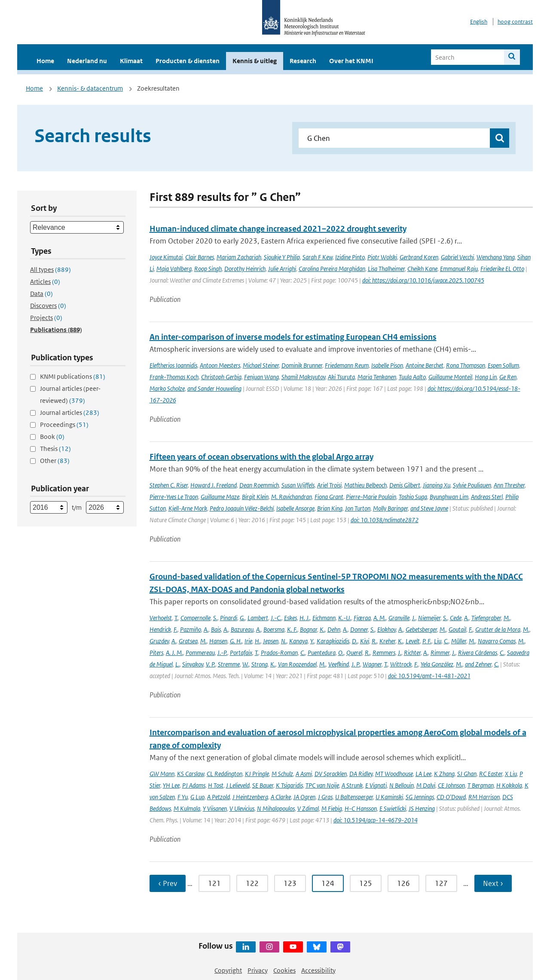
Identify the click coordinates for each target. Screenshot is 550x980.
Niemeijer (429, 618)
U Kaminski (389, 797)
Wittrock (401, 664)
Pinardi (229, 618)
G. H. (236, 641)
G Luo (197, 797)
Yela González (437, 664)
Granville (399, 618)
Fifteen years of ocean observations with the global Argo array (261, 457)
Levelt (413, 641)
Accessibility (318, 970)
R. (374, 641)
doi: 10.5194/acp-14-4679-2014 (376, 820)
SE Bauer (263, 785)
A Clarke (281, 797)
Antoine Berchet (425, 365)
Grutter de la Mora (498, 629)
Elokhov (387, 629)
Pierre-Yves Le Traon (174, 497)
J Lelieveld (238, 785)
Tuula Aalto (412, 377)
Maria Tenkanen (377, 377)
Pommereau (200, 653)
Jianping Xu (437, 485)
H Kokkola (509, 785)
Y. (312, 641)
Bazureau (242, 629)
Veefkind (339, 664)
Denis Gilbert (405, 485)
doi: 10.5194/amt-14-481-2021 (429, 676)
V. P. (211, 664)
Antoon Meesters (220, 365)
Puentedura (322, 653)
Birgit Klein (255, 497)
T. (176, 618)
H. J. (305, 618)
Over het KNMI (351, 61)
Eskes (290, 618)
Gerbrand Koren (419, 257)
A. (466, 618)
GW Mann (162, 774)
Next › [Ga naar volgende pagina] (493, 883)
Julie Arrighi (282, 269)
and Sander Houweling (214, 388)
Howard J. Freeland (214, 485)
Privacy (258, 970)
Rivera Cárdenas (478, 653)
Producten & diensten (188, 61)
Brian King (330, 508)
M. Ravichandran (292, 497)
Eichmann (324, 618)
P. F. (427, 641)
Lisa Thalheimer (386, 269)
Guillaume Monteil (450, 377)
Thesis (55, 449)
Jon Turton (358, 508)
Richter (412, 653)
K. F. (292, 629)
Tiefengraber (486, 618)
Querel (354, 653)
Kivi (365, 641)
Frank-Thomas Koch (174, 377)
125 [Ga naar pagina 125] (366, 883)
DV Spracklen (331, 774)
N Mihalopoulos (276, 808)
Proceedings (64, 425)
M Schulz (282, 774)
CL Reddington (225, 774)
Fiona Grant (329, 497)
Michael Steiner (261, 365)
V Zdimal (308, 808)
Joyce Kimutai (166, 257)
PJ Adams (194, 785)
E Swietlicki (393, 808)
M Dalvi (426, 785)
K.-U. (345, 618)
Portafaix (241, 653)
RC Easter (491, 774)
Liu (438, 641)
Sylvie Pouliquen (472, 485)
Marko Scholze (167, 388)
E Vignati (376, 785)
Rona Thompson (466, 365)
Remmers (384, 653)
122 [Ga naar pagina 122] (252, 883)
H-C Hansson (361, 808)
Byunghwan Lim (449, 497)
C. (446, 641)
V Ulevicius (242, 808)
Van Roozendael (297, 664)
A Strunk (352, 785)
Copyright (228, 970)
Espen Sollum (503, 365)
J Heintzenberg (250, 797)
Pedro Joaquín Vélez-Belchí (242, 508)
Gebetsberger (421, 629)
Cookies (284, 970)
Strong (260, 664)
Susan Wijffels (298, 485)
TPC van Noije (322, 785)
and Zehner (478, 664)
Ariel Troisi (329, 485)
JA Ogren (304, 797)
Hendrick (160, 629)
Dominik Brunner (302, 365)
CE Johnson (451, 785)
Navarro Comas (497, 641)
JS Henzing (422, 808)
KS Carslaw (191, 774)
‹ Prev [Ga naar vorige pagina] (168, 883)
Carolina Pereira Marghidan (332, 269)
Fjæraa (362, 618)
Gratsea (188, 641)
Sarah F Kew (318, 257)
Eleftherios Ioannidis (173, 365)
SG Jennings (420, 797)
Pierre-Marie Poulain (371, 497)
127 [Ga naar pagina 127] (441, 883)
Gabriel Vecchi (457, 257)
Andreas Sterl (487, 497)
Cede (456, 618)
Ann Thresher (509, 485)
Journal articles (70, 412)
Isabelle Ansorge (295, 508)
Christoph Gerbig (221, 377)
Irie (248, 641)
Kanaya (298, 641)
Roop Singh (208, 269)
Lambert (258, 618)
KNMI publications (73, 376)
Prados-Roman (279, 653)
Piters (156, 653)
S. (215, 618)
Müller (459, 641)
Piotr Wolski (382, 257)
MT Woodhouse (394, 774)
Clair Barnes (200, 257)
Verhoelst (161, 618)
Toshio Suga (413, 497)
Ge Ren (508, 377)
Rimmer (440, 653)
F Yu (183, 797)
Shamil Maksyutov (303, 377)
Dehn (334, 629)
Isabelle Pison (387, 365)
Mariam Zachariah (239, 257)
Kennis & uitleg (255, 61)
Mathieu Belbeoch (365, 485)
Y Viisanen (215, 808)
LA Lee (423, 774)
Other (55, 461)
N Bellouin (402, 785)
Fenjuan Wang (261, 377)
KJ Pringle (257, 774)
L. (177, 664)
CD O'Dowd (451, 797)
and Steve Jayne (429, 508)
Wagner (372, 664)
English (479, 22)
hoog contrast (515, 22)
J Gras (325, 797)
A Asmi (304, 774)
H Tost (216, 785)
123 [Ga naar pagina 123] (290, 883)
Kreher (387, 641)
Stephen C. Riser (169, 485)
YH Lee (171, 785)
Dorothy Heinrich (245, 269)
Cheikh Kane (422, 269)
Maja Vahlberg (174, 269)
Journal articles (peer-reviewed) (70, 394)
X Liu (511, 774)
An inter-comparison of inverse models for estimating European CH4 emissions (293, 337)
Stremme (229, 664)
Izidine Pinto (350, 257)
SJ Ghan (467, 774)
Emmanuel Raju (459, 269)
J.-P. (222, 653)
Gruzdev (159, 641)
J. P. (356, 664)
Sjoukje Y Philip (282, 257)
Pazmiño (191, 629)
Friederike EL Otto (502, 269)
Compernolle (196, 618)
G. (242, 618)
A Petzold (218, 797)
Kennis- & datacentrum (90, 88)
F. (176, 629)
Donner (359, 629)
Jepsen (271, 641)
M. (507, 618)
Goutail (457, 629)
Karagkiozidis (333, 641)
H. (258, 641)
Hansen (218, 641)
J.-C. (276, 618)
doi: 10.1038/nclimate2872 (385, 520)
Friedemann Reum (347, 365)
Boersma (274, 629)
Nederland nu (87, 61)
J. (414, 618)
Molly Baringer (390, 508)
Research (303, 61)
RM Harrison (484, 797)
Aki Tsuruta (341, 377)
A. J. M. (174, 653)
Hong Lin (486, 377)
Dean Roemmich (259, 485)
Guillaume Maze (220, 497)
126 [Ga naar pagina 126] (403, 883)
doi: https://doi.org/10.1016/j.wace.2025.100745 (423, 280)
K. (322, 629)
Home (45, 61)
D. (355, 641)
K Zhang (444, 774)
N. (284, 641)
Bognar (309, 629)
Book (52, 437)
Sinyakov (193, 664)
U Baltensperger (354, 797)
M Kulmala (187, 808)
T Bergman (481, 785)
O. (341, 653)
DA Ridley (361, 774)
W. (246, 664)
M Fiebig (332, 808)
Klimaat (131, 61)
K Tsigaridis (289, 785)
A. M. (380, 618)
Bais (216, 629)
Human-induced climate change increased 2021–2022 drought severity (278, 229)
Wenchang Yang (496, 257)
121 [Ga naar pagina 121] (214, 883)
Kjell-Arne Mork (188, 508)
